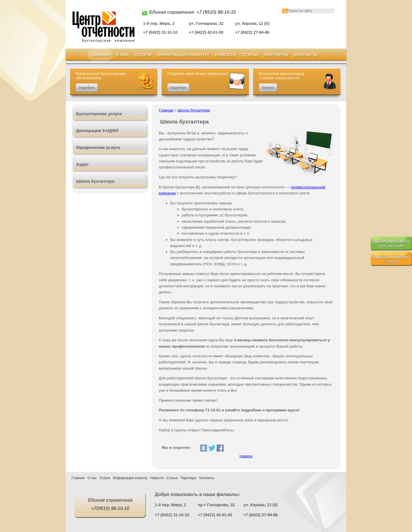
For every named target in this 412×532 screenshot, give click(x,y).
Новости (226, 54)
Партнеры (276, 54)
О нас (122, 54)
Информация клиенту (183, 54)
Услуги (143, 54)
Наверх (246, 456)
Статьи (250, 54)
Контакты (305, 54)
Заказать (268, 87)
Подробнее (87, 87)
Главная (100, 54)
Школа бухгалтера (194, 110)
